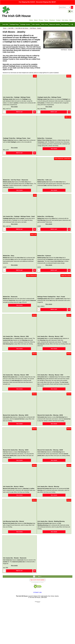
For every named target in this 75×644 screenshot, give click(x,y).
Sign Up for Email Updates (37, 580)
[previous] (71, 24)
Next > (40, 576)
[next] (72, 24)
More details (14, 107)
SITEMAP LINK (38, 592)
